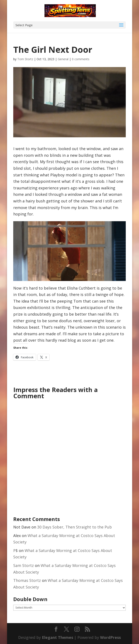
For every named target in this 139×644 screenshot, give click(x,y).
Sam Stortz (24, 565)
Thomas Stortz (27, 580)
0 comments (81, 59)
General (63, 59)
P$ (16, 550)
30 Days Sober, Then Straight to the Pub (75, 527)
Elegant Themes (58, 637)
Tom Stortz (25, 59)
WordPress (110, 637)
